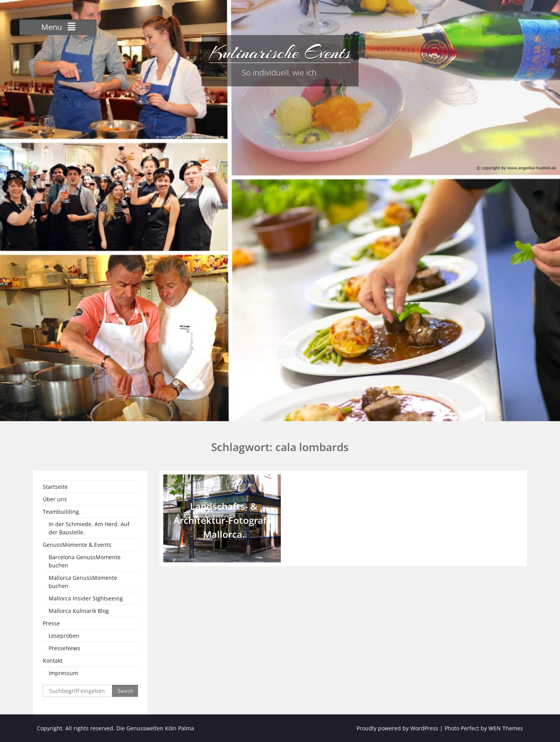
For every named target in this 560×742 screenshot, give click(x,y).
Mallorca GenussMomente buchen (83, 582)
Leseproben (64, 636)
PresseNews (64, 648)
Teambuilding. (62, 512)
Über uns (55, 499)
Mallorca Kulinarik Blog (79, 611)
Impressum (63, 673)
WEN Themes (506, 728)
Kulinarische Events (280, 52)
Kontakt (53, 661)
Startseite (55, 487)
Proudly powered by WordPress (397, 728)
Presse (51, 623)
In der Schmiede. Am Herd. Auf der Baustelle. (89, 528)
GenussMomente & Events (77, 545)
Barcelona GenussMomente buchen (85, 561)
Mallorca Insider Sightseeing (86, 598)
